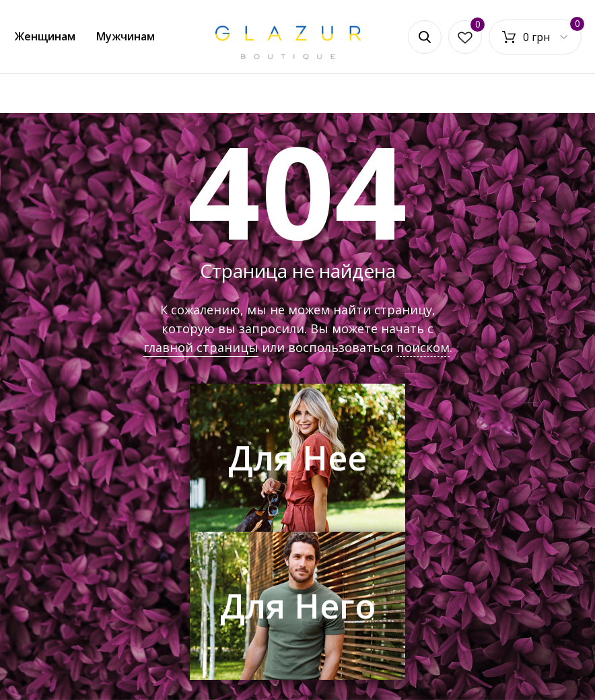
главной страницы (201, 347)
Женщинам (45, 36)
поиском (423, 347)
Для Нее (297, 458)
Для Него (298, 606)
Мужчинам (126, 36)
